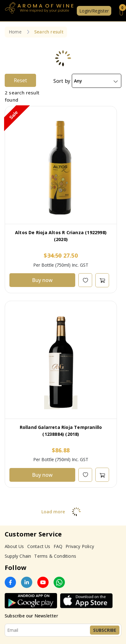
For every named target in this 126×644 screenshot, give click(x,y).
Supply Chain (18, 556)
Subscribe (105, 630)
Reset (20, 80)
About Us (14, 546)
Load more (63, 512)
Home (15, 32)
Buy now (42, 280)
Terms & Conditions (55, 556)
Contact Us (39, 546)
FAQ (58, 546)
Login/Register (94, 11)
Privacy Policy (80, 546)
